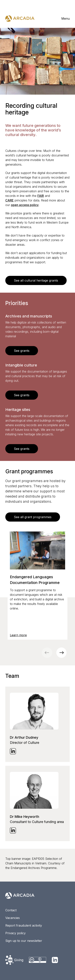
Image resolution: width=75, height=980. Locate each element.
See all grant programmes (33, 517)
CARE (9, 200)
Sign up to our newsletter (24, 941)
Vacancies (13, 918)
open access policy (25, 205)
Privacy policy (15, 933)
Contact (11, 910)
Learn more (18, 635)
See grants (22, 351)
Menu (66, 19)
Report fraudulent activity (24, 925)
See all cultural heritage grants (36, 280)
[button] (61, 653)
